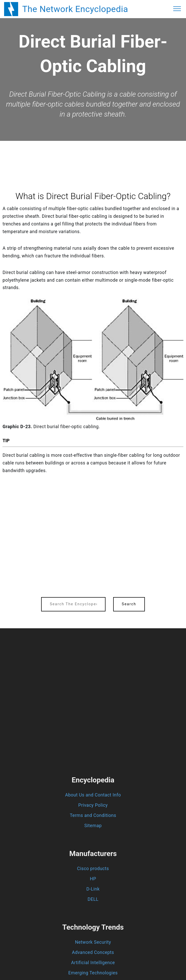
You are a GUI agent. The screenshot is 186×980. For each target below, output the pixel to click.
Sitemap (93, 826)
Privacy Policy (93, 805)
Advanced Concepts (93, 952)
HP (93, 879)
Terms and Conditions (93, 815)
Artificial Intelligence (93, 963)
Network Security (93, 942)
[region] (93, 155)
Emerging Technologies (93, 973)
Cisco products (93, 869)
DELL (93, 899)
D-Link (93, 889)
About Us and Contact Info (93, 795)
